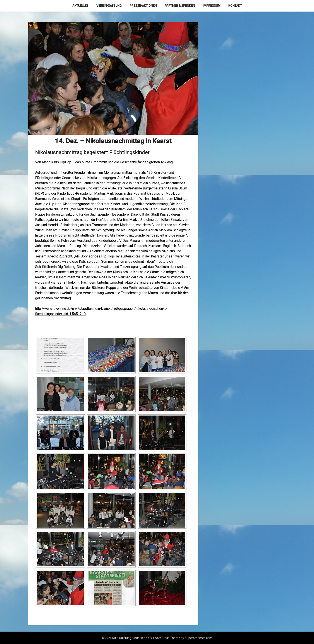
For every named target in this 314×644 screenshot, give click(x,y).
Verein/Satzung (109, 6)
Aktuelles (80, 6)
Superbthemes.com (198, 638)
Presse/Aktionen (143, 6)
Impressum (212, 6)
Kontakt (235, 6)
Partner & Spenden (180, 6)
